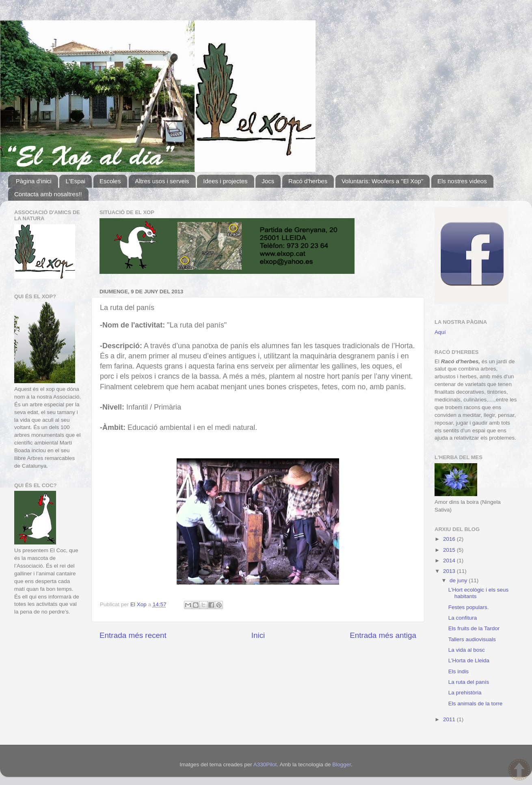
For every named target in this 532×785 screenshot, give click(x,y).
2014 (450, 561)
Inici (258, 635)
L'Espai (75, 181)
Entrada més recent (133, 635)
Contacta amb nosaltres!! (48, 194)
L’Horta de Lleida (469, 660)
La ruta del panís (469, 682)
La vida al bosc (467, 650)
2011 (450, 719)
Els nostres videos (462, 181)
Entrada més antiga (383, 635)
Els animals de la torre (476, 704)
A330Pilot (265, 764)
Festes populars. (469, 607)
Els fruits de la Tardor (474, 628)
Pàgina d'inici (34, 181)
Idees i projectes (225, 181)
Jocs (268, 181)
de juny (459, 580)
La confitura (463, 618)
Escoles (110, 181)
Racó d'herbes (308, 181)
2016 (450, 539)
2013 (450, 571)
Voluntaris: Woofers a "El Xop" (382, 181)
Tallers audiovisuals (472, 639)
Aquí (440, 332)
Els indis (458, 671)
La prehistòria (465, 693)
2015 (450, 550)
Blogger (342, 764)
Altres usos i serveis (162, 181)
